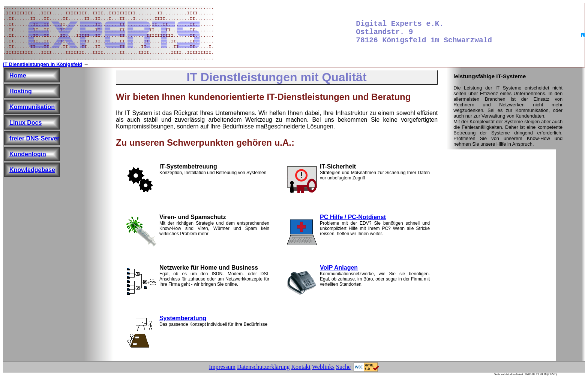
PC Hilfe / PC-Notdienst (353, 217)
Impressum (222, 367)
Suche (343, 367)
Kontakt (301, 367)
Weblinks (323, 367)
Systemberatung (183, 318)
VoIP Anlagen (339, 268)
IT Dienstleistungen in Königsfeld (43, 64)
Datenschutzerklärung (263, 367)
